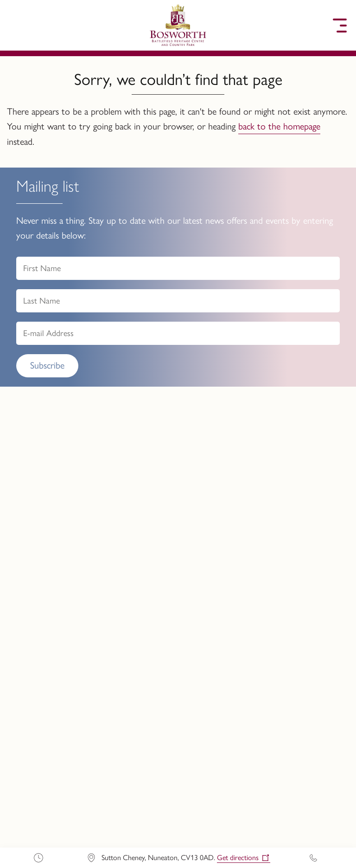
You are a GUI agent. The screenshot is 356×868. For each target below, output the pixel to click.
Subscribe (47, 365)
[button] (16, 26)
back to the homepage (279, 126)
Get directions (238, 858)
